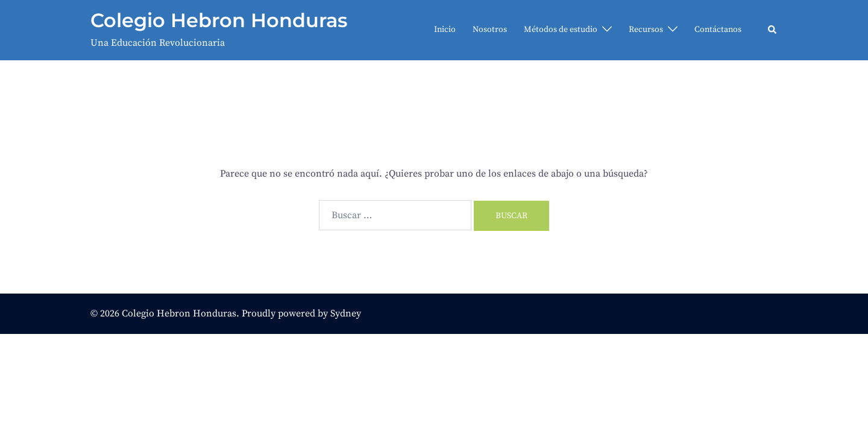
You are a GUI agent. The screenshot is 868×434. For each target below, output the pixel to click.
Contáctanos (718, 30)
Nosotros (490, 30)
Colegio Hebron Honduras (219, 20)
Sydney (346, 313)
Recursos (646, 30)
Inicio (445, 30)
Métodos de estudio (561, 30)
